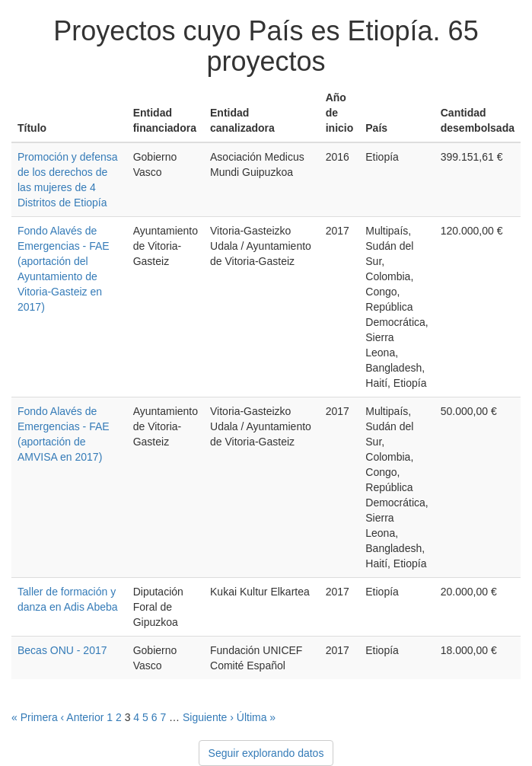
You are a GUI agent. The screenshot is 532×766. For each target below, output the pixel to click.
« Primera (35, 717)
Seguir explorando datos (266, 753)
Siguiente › (208, 717)
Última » (256, 717)
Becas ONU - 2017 (62, 650)
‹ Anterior (83, 717)
